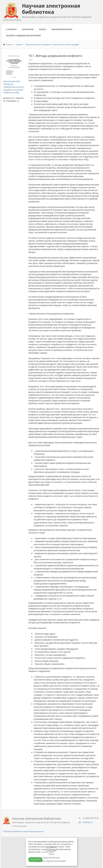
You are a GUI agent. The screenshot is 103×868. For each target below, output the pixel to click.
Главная (10, 44)
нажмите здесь (47, 852)
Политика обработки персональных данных (23, 831)
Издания (19, 44)
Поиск (42, 29)
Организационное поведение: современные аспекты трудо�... (53, 44)
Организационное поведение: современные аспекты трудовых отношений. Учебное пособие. (13, 87)
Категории (28, 29)
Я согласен (35, 860)
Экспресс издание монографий (23, 36)
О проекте (11, 29)
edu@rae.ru (88, 822)
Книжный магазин (62, 29)
